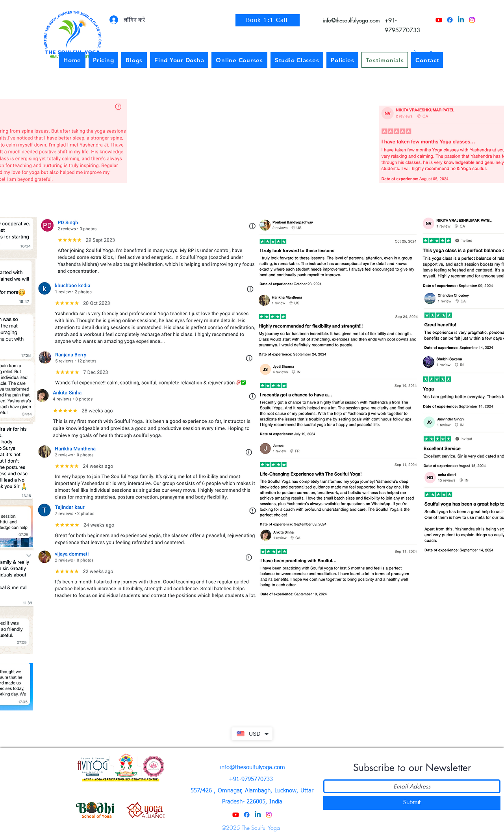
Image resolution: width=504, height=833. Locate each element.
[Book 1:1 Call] (268, 20)
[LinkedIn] (461, 20)
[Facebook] (450, 20)
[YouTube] (439, 20)
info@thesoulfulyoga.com (351, 20)
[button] (342, 60)
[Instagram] (472, 20)
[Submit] (412, 803)
